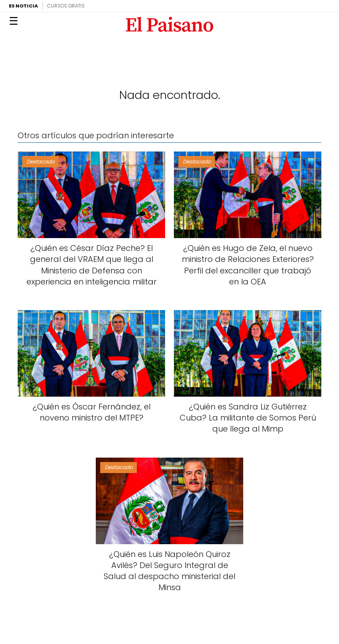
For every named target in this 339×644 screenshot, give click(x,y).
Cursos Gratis (66, 6)
